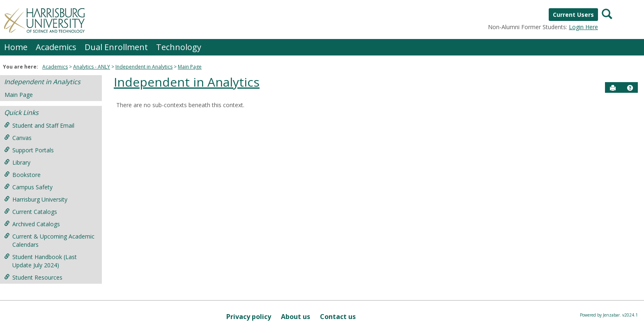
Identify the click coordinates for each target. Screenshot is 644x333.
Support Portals (29, 150)
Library (17, 162)
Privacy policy (249, 317)
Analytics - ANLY (92, 67)
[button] (630, 88)
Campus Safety (28, 187)
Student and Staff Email (39, 125)
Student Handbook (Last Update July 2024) (40, 261)
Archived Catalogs (32, 224)
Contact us (338, 317)
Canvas (18, 138)
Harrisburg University (36, 199)
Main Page (190, 67)
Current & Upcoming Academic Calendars (49, 240)
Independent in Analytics (144, 67)
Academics (56, 47)
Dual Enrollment (116, 47)
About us (296, 317)
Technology (179, 47)
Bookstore (22, 175)
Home (16, 47)
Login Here (583, 27)
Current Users (573, 15)
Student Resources (33, 277)
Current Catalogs (31, 212)
